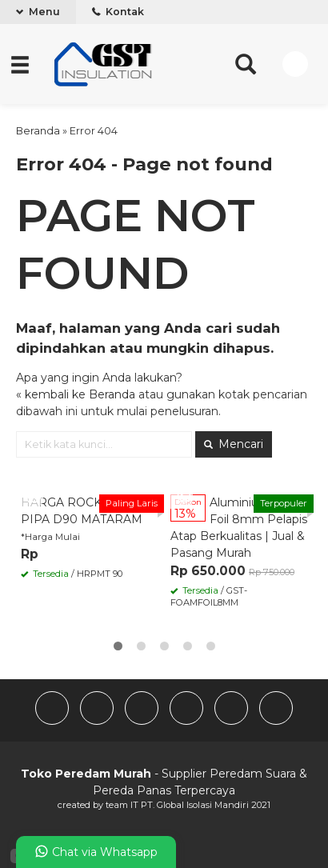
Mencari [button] (234, 444)
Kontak (118, 12)
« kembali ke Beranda (76, 394)
